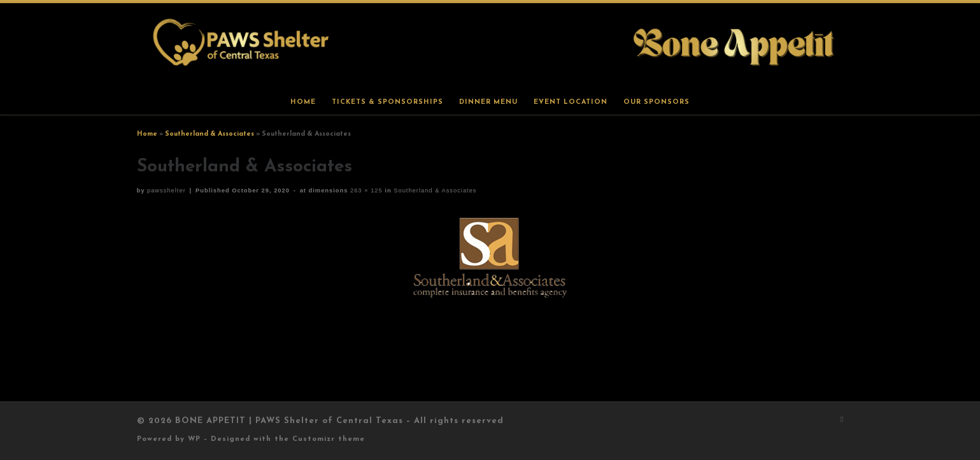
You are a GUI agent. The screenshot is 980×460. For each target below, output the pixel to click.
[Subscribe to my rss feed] (842, 420)
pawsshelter (167, 190)
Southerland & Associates (209, 134)
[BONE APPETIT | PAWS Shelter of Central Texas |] (490, 46)
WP (194, 439)
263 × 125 (365, 190)
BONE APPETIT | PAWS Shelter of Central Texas (289, 421)
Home (147, 134)
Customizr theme (329, 439)
